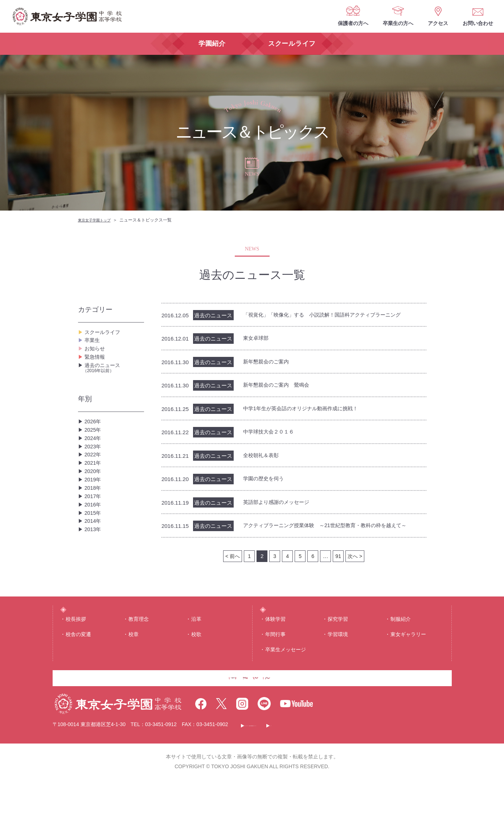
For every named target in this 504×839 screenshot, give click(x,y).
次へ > (355, 570)
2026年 (94, 440)
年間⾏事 (275, 680)
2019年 (94, 521)
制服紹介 (401, 665)
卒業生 (93, 345)
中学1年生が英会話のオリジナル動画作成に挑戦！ (309, 411)
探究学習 (338, 665)
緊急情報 (96, 369)
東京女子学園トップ (98, 220)
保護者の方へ (353, 23)
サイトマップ (380, 784)
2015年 (94, 568)
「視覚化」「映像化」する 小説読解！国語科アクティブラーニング (333, 315)
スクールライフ (105, 334)
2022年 (94, 486)
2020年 (94, 510)
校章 (134, 680)
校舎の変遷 (78, 680)
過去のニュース (113, 384)
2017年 (94, 544)
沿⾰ (196, 665)
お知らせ (96, 357)
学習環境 (338, 680)
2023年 (94, 475)
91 (338, 570)
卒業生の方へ (398, 23)
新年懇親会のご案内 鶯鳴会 (281, 387)
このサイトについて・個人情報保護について (298, 784)
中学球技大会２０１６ (272, 435)
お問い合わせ (478, 23)
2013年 (94, 591)
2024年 (94, 463)
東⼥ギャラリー (408, 680)
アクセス (438, 23)
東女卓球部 (258, 339)
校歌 (196, 680)
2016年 (94, 556)
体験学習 (275, 665)
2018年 (94, 533)
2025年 (94, 451)
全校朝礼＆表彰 (263, 459)
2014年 (94, 579)
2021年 (94, 498)
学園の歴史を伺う (266, 483)
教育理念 (139, 665)
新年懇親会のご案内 (269, 363)
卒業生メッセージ (286, 696)
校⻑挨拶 (76, 665)
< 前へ (232, 570)
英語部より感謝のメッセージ (281, 507)
